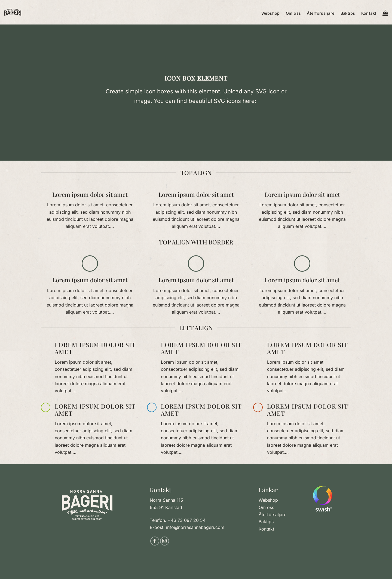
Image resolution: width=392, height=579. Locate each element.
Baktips (348, 13)
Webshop (271, 13)
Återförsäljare (321, 13)
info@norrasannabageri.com (195, 527)
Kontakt (369, 13)
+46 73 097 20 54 (187, 520)
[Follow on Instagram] (165, 541)
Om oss (293, 13)
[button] (385, 12)
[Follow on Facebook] (155, 541)
